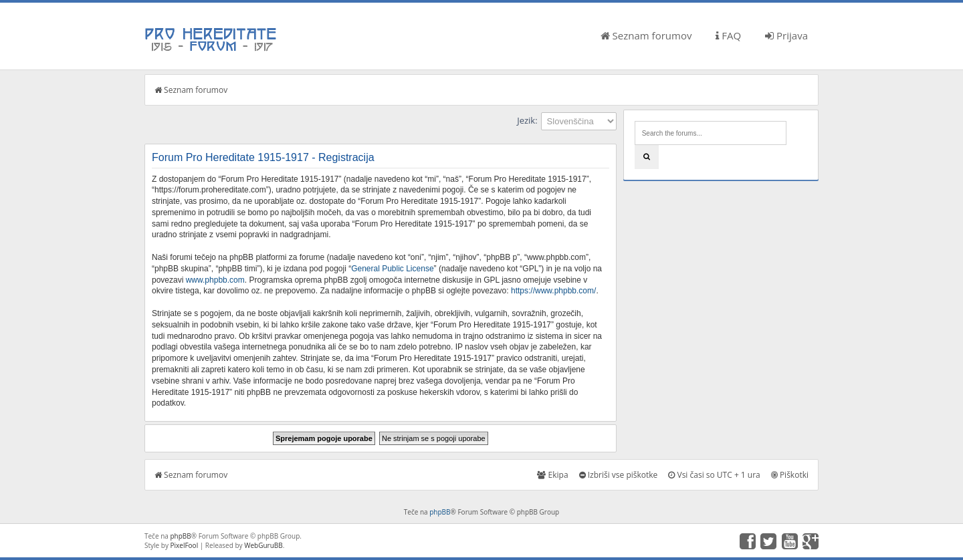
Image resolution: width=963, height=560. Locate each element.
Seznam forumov (646, 35)
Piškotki (790, 475)
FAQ (728, 35)
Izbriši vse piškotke (619, 475)
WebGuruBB (263, 545)
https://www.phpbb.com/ (553, 291)
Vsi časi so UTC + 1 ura (714, 475)
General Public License (392, 269)
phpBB (440, 512)
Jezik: (527, 120)
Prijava (786, 35)
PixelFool (185, 545)
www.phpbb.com (215, 280)
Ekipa (552, 475)
